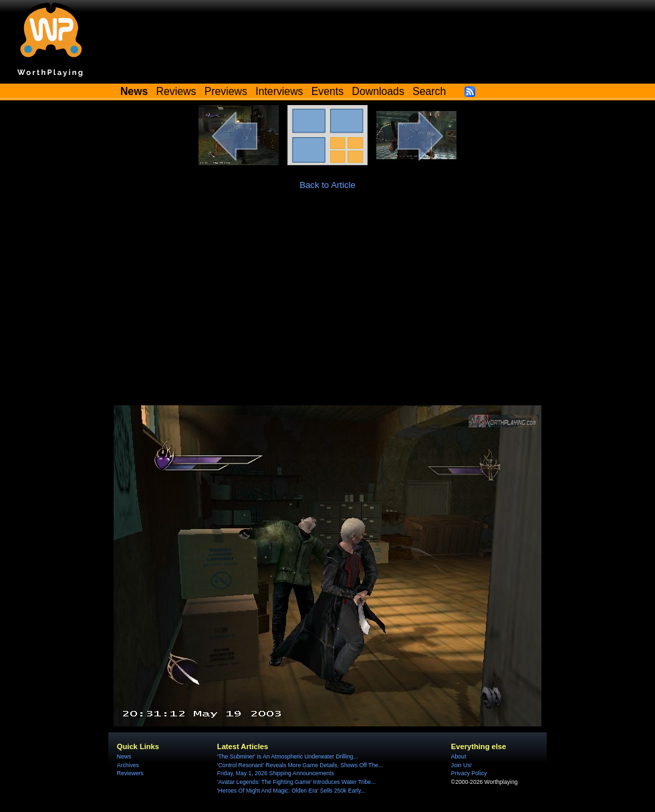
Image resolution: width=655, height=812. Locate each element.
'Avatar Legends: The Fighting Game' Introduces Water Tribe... (296, 782)
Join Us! (462, 765)
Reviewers (130, 773)
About (458, 756)
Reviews (176, 91)
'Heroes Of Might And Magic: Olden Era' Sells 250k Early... (291, 791)
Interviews (279, 91)
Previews (226, 91)
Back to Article (327, 185)
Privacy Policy (469, 773)
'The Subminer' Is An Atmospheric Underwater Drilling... (288, 756)
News (124, 756)
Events (327, 91)
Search (429, 91)
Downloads (378, 91)
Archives (128, 765)
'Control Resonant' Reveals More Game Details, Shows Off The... (300, 765)
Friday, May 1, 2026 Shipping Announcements (276, 773)
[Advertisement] (327, 305)
